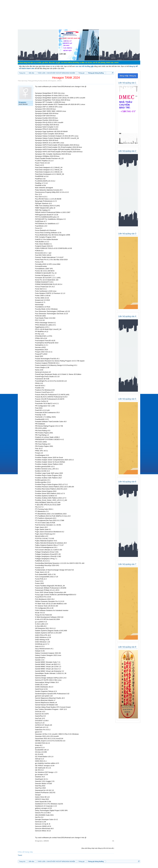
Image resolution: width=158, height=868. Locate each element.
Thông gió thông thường (35, 81)
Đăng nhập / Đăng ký (128, 76)
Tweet (20, 855)
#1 (113, 841)
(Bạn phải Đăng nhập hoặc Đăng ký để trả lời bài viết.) (98, 848)
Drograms (53, 81)
